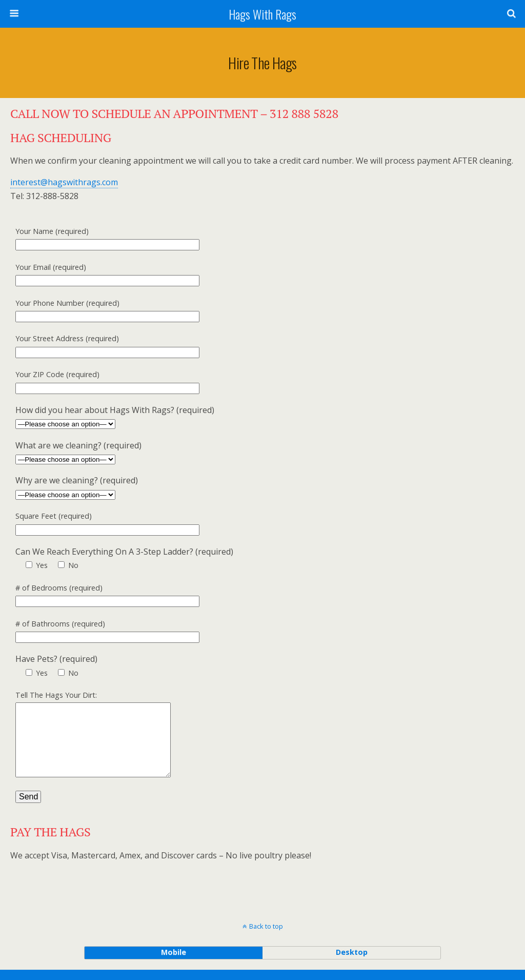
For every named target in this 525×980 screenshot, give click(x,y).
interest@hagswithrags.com (64, 182)
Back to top (266, 936)
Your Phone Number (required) (253, 311)
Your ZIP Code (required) (253, 382)
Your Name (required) (253, 239)
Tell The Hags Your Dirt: (253, 741)
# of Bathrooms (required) (253, 632)
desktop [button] (352, 962)
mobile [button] (174, 962)
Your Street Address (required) (253, 346)
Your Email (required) (253, 275)
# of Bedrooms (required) (253, 596)
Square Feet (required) (253, 524)
